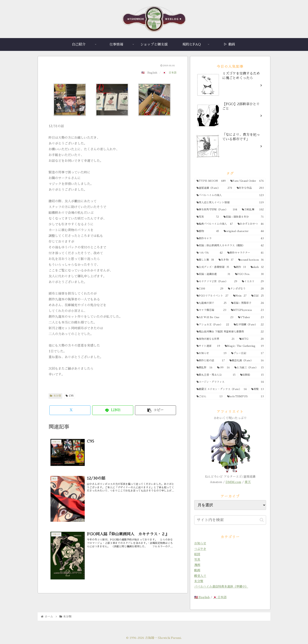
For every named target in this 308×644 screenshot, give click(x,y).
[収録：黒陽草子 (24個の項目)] (248, 303)
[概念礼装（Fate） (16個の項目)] (247, 361)
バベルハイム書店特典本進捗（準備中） (221, 586)
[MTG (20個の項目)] (252, 339)
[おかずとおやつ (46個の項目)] (251, 224)
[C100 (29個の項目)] (210, 289)
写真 (197, 560)
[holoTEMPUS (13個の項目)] (245, 397)
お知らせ (200, 543)
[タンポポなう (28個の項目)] (246, 289)
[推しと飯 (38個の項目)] (205, 260)
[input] (230, 520)
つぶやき (200, 549)
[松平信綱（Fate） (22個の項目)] (249, 325)
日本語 (173, 73)
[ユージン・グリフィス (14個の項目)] (230, 382)
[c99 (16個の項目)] (223, 368)
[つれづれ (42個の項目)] (210, 253)
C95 (70, 396)
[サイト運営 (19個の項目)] (208, 346)
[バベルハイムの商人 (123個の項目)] (230, 195)
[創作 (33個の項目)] (240, 267)
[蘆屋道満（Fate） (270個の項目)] (214, 188)
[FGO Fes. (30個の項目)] (250, 274)
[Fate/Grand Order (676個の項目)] (247, 181)
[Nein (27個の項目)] (240, 296)
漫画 (197, 565)
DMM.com (233, 482)
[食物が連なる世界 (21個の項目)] (216, 339)
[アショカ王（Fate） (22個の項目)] (213, 325)
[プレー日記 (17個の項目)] (247, 353)
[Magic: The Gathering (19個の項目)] (244, 346)
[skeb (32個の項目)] (257, 267)
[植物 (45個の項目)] (208, 231)
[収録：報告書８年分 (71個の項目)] (244, 217)
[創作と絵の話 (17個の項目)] (211, 361)
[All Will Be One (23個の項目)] (215, 318)
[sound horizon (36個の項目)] (251, 260)
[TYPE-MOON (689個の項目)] (211, 181)
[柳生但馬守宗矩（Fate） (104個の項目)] (217, 210)
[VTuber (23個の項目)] (251, 318)
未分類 (55, 396)
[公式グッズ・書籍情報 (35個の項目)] (213, 267)
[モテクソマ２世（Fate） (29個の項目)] (217, 282)
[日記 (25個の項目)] (258, 296)
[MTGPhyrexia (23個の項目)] (247, 310)
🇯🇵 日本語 (220, 597)
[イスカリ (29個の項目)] (253, 282)
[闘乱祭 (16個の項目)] (204, 368)
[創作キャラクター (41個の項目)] (246, 253)
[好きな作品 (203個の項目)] (250, 188)
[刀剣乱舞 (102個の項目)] (253, 210)
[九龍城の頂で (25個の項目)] (212, 303)
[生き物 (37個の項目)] (226, 260)
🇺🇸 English (202, 597)
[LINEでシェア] (113, 410)
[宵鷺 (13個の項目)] (258, 389)
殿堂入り (200, 576)
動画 (197, 570)
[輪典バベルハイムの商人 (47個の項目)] (215, 224)
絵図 (197, 554)
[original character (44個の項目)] (244, 231)
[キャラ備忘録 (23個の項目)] (211, 310)
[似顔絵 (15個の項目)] (252, 375)
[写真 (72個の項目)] (208, 217)
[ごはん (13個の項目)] (210, 397)
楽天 (248, 482)
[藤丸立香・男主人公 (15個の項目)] (216, 375)
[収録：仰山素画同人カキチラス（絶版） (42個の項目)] (230, 246)
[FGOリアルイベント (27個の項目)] (212, 296)
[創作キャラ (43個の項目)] (230, 239)
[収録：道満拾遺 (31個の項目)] (213, 274)
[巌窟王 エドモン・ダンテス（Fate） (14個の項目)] (222, 389)
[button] (155, 410)
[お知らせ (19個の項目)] (212, 353)
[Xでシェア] (70, 410)
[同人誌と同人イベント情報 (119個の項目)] (230, 203)
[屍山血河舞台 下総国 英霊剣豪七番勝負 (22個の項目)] (230, 332)
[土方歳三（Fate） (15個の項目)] (249, 368)
